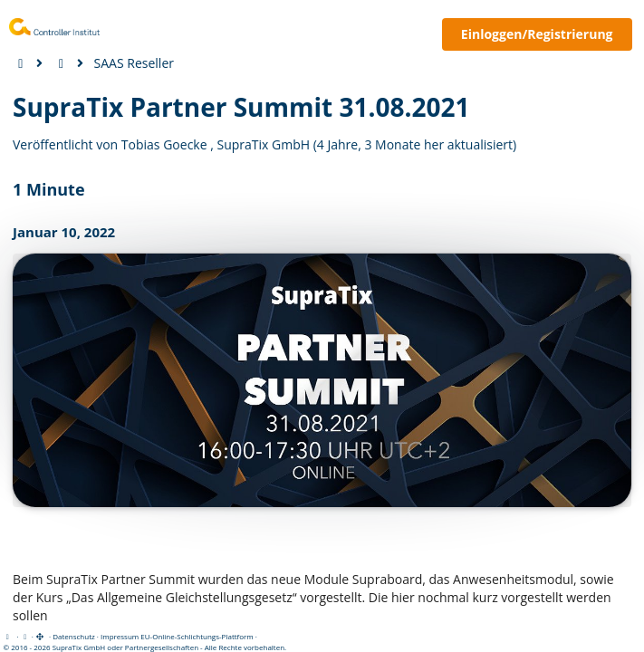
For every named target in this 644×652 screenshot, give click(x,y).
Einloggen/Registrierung (537, 34)
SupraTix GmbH (263, 144)
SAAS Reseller (134, 63)
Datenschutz (74, 636)
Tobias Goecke (164, 144)
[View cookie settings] (25, 636)
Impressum (120, 636)
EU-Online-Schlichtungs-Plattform (197, 636)
